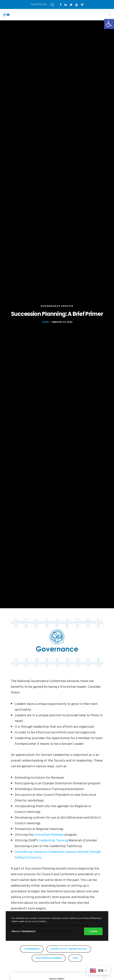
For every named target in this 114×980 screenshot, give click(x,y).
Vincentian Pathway (49, 835)
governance (32, 949)
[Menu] (109, 15)
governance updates (57, 306)
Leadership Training (53, 840)
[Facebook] (61, 5)
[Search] (52, 5)
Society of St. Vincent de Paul (69, 949)
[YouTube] (77, 5)
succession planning (49, 958)
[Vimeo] (82, 5)
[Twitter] (71, 5)
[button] (109, 24)
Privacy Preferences (24, 931)
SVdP (75, 958)
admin (45, 322)
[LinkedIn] (66, 5)
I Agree (93, 931)
